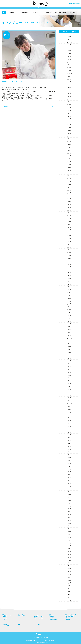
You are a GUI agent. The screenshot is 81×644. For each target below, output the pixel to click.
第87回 (69, 355)
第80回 (69, 375)
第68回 (69, 409)
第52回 (69, 455)
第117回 (69, 270)
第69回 (69, 406)
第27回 (69, 526)
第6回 (69, 586)
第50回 (69, 461)
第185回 (69, 76)
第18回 (69, 552)
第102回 (69, 313)
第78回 (52, 107)
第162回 (69, 139)
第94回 (69, 335)
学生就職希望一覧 (70, 617)
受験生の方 (49, 12)
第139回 (69, 207)
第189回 (69, 65)
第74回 (69, 392)
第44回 (69, 478)
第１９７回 (69, 42)
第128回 (69, 238)
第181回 (69, 88)
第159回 (69, 150)
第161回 (69, 145)
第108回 (69, 295)
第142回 (69, 199)
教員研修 (68, 619)
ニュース (20, 624)
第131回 (69, 230)
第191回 (69, 59)
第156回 (69, 159)
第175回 (69, 105)
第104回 (69, 307)
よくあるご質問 (6, 626)
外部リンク (5, 619)
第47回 (69, 469)
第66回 (69, 415)
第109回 (69, 293)
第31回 (69, 515)
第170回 (69, 119)
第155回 (69, 162)
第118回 (69, 267)
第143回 (69, 196)
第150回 (69, 176)
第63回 (69, 424)
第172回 (69, 113)
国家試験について (54, 617)
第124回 (69, 250)
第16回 (69, 557)
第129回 (69, 236)
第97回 (69, 327)
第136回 (69, 216)
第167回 (69, 127)
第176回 (69, 102)
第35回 (69, 503)
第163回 (69, 142)
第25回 (69, 532)
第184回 (69, 79)
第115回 (69, 276)
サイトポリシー (37, 624)
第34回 (69, 506)
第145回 (69, 190)
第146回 (69, 187)
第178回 (69, 96)
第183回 (69, 82)
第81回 (69, 372)
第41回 (69, 486)
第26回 (69, 529)
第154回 (69, 164)
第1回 (69, 600)
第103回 (69, 310)
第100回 (69, 318)
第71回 (69, 401)
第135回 (69, 219)
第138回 (69, 210)
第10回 (69, 574)
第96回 (69, 330)
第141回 (69, 201)
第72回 (69, 398)
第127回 (69, 241)
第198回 (69, 39)
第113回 (69, 281)
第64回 (69, 421)
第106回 (69, 301)
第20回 (69, 546)
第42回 (69, 483)
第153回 (69, 167)
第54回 (69, 449)
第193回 (69, 53)
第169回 (69, 122)
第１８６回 (69, 73)
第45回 (69, 475)
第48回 (69, 466)
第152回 (69, 170)
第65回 (69, 418)
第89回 (69, 350)
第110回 (69, 290)
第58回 (69, 438)
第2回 (69, 597)
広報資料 (68, 618)
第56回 (69, 443)
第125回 (69, 247)
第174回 (69, 108)
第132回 (69, 227)
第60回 (69, 432)
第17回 (69, 554)
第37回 (69, 498)
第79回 (69, 378)
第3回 (69, 594)
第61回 (69, 429)
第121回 (69, 258)
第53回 (69, 452)
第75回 (69, 389)
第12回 (69, 569)
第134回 (69, 221)
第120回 (69, 261)
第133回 (69, 224)
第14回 (69, 563)
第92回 (69, 341)
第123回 (69, 253)
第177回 (69, 99)
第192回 (69, 56)
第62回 (69, 426)
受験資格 (52, 618)
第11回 (69, 572)
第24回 (69, 535)
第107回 (69, 298)
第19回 (69, 549)
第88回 (69, 352)
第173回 (69, 110)
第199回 (69, 36)
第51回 (69, 458)
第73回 (69, 395)
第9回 (69, 577)
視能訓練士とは (24, 12)
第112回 (69, 284)
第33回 (69, 509)
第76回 (6, 107)
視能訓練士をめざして (69, 32)
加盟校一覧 (5, 617)
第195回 (69, 48)
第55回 (69, 446)
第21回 (69, 543)
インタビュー (36, 12)
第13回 (69, 566)
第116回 (69, 273)
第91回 (69, 344)
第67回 (69, 412)
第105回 (69, 304)
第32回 (69, 512)
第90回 (69, 347)
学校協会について (12, 12)
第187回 (69, 71)
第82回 (69, 369)
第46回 (69, 472)
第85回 (69, 361)
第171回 (69, 116)
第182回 (69, 85)
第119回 (69, 264)
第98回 (69, 324)
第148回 (69, 182)
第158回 (69, 153)
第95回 (69, 332)
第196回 (69, 45)
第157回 (69, 156)
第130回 (69, 233)
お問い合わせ (73, 12)
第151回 (69, 173)
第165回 (69, 133)
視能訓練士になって (39, 617)
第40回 (69, 489)
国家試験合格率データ (55, 619)
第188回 (69, 68)
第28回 (69, 523)
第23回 (69, 537)
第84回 (69, 364)
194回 (69, 51)
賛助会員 (5, 618)
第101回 (69, 315)
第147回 (69, 184)
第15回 (69, 560)
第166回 (69, 130)
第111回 (69, 287)
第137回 (69, 213)
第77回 (69, 384)
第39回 (69, 492)
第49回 (69, 463)
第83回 (69, 367)
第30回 (69, 517)
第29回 (69, 520)
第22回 (69, 540)
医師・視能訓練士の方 (61, 12)
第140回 (69, 204)
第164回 (69, 136)
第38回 (69, 495)
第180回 (69, 90)
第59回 (69, 435)
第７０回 (69, 404)
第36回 (69, 500)
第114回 (69, 278)
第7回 (69, 583)
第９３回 (69, 338)
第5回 (69, 589)
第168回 (69, 125)
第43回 (69, 480)
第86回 (69, 358)
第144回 (69, 193)
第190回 (69, 62)
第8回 (69, 580)
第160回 (69, 147)
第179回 (69, 93)
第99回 (69, 321)
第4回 (69, 591)
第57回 (69, 441)
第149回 (69, 179)
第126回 (69, 244)
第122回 (69, 256)
